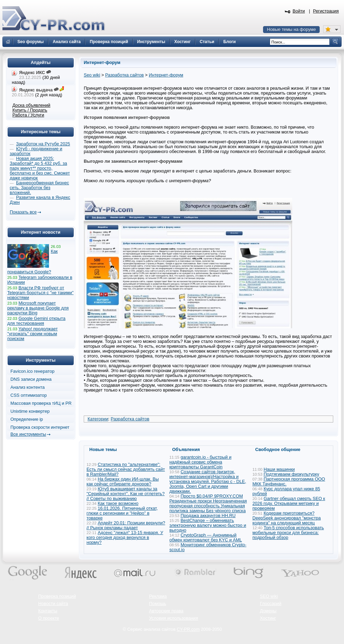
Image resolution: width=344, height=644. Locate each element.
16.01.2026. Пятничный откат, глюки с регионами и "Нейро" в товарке (122, 513)
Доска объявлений (31, 105)
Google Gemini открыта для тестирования (36, 321)
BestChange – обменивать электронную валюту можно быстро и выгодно (208, 525)
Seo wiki (92, 75)
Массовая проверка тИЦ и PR (41, 403)
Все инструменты (28, 434)
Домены (268, 611)
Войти (299, 11)
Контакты (48, 611)
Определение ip (27, 419)
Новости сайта (53, 604)
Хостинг (268, 618)
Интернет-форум (166, 75)
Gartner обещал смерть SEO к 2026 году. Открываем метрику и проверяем (289, 504)
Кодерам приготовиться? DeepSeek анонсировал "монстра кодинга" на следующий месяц (287, 518)
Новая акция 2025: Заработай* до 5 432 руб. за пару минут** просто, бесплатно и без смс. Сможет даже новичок (40, 168)
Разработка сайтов (125, 75)
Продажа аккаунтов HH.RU (208, 516)
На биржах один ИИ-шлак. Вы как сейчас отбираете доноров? (123, 482)
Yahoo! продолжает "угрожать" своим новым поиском (32, 334)
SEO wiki (269, 596)
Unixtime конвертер (30, 411)
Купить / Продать (30, 110)
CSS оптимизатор (29, 395)
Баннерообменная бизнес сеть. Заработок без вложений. (39, 188)
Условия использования (174, 618)
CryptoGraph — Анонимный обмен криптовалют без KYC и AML (206, 538)
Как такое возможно (118, 504)
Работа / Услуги (28, 115)
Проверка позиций (57, 596)
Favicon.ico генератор (32, 371)
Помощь (158, 604)
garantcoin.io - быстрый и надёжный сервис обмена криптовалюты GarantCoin (200, 462)
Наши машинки (279, 469)
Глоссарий (271, 604)
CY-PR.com (188, 629)
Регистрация (326, 11)
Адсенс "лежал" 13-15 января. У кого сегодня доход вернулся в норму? (125, 538)
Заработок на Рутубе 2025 (43, 144)
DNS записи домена (31, 379)
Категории (98, 419)
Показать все (23, 212)
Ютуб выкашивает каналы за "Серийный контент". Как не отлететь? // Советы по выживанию (126, 494)
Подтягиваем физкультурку (292, 474)
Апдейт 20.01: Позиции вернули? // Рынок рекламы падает (126, 525)
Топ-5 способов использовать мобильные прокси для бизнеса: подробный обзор (288, 533)
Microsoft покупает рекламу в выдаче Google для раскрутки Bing (38, 308)
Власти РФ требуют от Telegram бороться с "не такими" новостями (40, 293)
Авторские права (166, 611)
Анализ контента (28, 387)
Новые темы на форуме (291, 30)
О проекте (49, 618)
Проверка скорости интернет (40, 427)
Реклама (158, 596)
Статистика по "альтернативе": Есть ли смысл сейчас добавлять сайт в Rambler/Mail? (126, 469)
